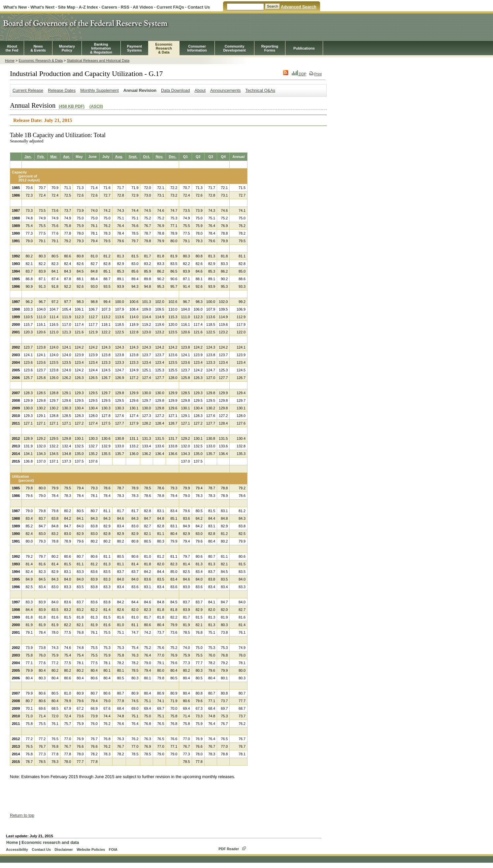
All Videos (143, 7)
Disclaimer (64, 849)
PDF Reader (229, 849)
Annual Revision (140, 90)
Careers (109, 7)
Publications (304, 48)
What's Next (42, 7)
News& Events (38, 48)
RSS (125, 7)
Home (10, 60)
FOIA (113, 849)
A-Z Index (88, 7)
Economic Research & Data (41, 60)
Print (315, 74)
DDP (299, 74)
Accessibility (17, 849)
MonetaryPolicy (67, 48)
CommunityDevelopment (234, 48)
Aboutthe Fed (12, 48)
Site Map (67, 7)
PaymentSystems (134, 48)
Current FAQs (170, 7)
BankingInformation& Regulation (101, 48)
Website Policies (91, 849)
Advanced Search (298, 7)
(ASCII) (96, 106)
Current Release (28, 90)
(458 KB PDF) (72, 106)
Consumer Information (197, 48)
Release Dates (62, 90)
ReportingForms (270, 48)
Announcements (225, 90)
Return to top (22, 815)
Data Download (176, 90)
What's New (15, 7)
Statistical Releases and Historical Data (98, 60)
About (200, 90)
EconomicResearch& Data (164, 48)
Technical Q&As (260, 90)
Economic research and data (50, 842)
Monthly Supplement (99, 90)
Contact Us (199, 7)
